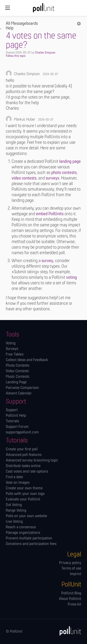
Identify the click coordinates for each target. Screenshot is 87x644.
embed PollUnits (50, 214)
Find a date (14, 477)
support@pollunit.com (22, 433)
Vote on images (18, 483)
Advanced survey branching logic (32, 461)
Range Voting (16, 511)
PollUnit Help (16, 416)
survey (47, 261)
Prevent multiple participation (29, 538)
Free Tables (15, 355)
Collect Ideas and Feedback (27, 360)
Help (10, 28)
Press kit (74, 605)
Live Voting (14, 522)
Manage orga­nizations (23, 533)
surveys (52, 178)
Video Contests (17, 371)
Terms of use (71, 569)
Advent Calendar (19, 394)
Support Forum (17, 427)
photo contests (64, 173)
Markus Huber (25, 120)
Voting (11, 343)
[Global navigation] (7, 8)
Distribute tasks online (23, 466)
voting (71, 278)
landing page (70, 162)
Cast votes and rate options (27, 472)
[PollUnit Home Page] (44, 9)
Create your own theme (24, 488)
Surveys (12, 349)
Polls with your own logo (25, 494)
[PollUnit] (68, 631)
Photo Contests (18, 366)
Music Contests (18, 377)
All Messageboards (22, 24)
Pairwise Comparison (22, 388)
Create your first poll (22, 449)
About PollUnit (70, 599)
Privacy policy (70, 563)
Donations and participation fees (31, 544)
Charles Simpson (45, 53)
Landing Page (16, 382)
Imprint (76, 574)
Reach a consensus (21, 527)
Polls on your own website (26, 516)
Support (12, 410)
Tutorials (12, 421)
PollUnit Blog (71, 593)
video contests (24, 178)
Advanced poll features (24, 455)
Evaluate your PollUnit (23, 500)
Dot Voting (14, 505)
